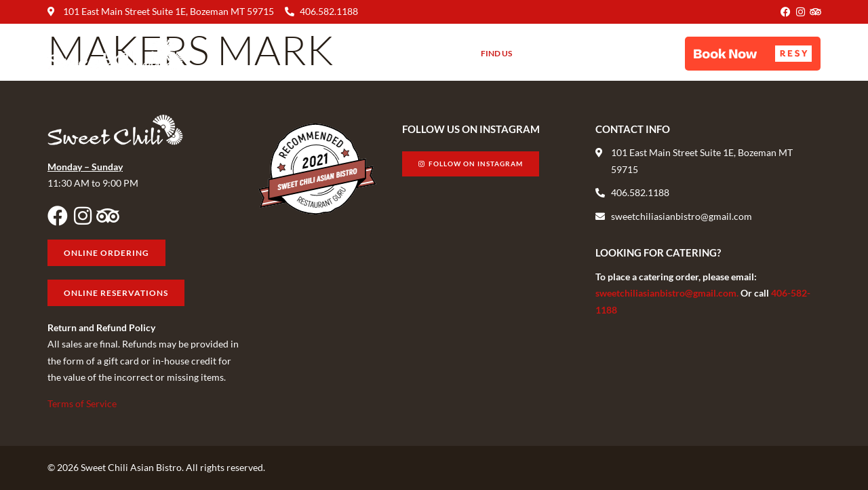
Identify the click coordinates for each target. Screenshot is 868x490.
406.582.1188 (329, 11)
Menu (378, 53)
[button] (753, 54)
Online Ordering (637, 53)
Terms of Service (82, 403)
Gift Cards (556, 53)
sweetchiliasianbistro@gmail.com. (668, 293)
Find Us (496, 53)
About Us (435, 54)
